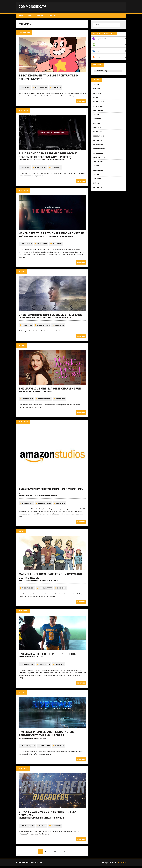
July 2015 (97, 167)
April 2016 (97, 128)
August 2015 (98, 163)
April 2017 (97, 94)
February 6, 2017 (28, 590)
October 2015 (98, 154)
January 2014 (98, 188)
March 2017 (98, 98)
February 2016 (99, 137)
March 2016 (98, 133)
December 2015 (99, 145)
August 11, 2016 (28, 827)
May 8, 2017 (26, 89)
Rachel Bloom (42, 245)
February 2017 (99, 103)
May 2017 (97, 90)
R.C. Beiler (43, 827)
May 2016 (97, 124)
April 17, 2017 (27, 327)
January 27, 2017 (28, 747)
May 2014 (97, 184)
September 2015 (99, 158)
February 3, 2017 (28, 666)
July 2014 (97, 175)
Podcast (40, 16)
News (30, 16)
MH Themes (121, 864)
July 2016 (97, 116)
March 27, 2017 (28, 400)
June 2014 (97, 180)
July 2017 (97, 86)
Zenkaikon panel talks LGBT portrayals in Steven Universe (49, 79)
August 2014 (98, 171)
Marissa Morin (41, 169)
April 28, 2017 (27, 245)
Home (21, 16)
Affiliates (51, 16)
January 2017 (98, 107)
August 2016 (98, 111)
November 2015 (99, 150)
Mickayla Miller (41, 89)
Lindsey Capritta (43, 327)
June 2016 (97, 120)
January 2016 (98, 141)
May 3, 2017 (26, 169)
